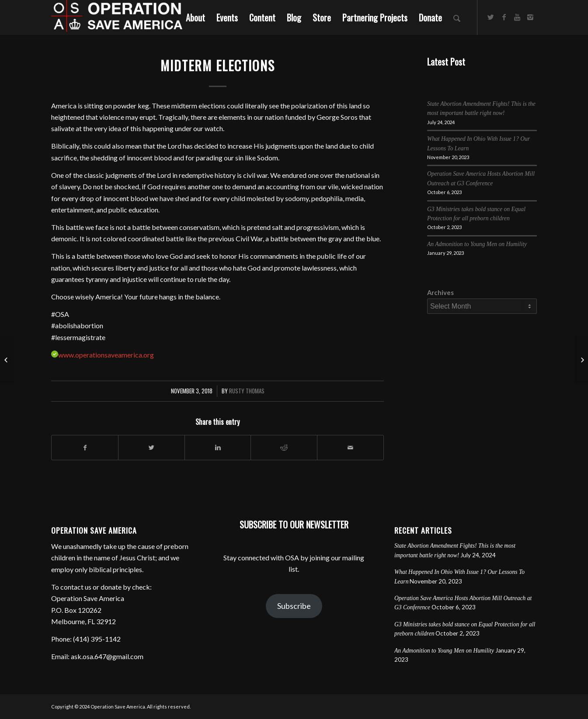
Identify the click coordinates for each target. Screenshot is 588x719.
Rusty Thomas (247, 391)
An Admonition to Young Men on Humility (477, 244)
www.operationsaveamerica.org (106, 355)
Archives (440, 292)
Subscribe (294, 606)
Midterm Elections (218, 65)
